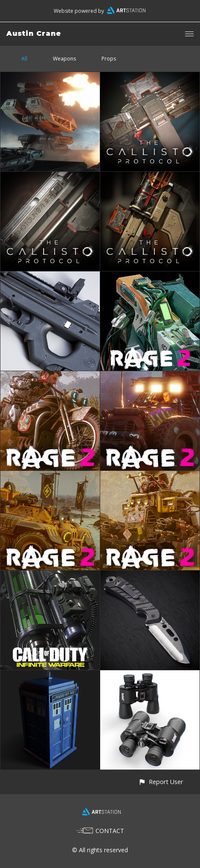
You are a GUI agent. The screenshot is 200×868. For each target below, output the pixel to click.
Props (109, 59)
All (24, 59)
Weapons (64, 59)
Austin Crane (34, 33)
